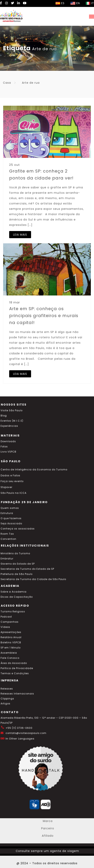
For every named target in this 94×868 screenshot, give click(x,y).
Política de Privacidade (17, 668)
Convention (8, 539)
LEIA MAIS (20, 235)
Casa (7, 83)
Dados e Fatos (10, 476)
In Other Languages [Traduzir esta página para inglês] (20, 739)
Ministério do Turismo (15, 553)
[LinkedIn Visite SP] (19, 3)
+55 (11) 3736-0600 (19, 728)
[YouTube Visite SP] (25, 3)
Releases (7, 689)
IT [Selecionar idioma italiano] (90, 3)
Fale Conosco (10, 658)
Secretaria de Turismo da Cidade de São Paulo (33, 579)
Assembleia (9, 653)
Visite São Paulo (12, 411)
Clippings (7, 699)
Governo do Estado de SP (18, 564)
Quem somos (10, 508)
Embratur (7, 559)
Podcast (6, 617)
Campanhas (10, 622)
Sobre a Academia (14, 592)
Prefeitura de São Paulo (17, 574)
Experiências (9, 426)
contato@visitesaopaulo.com (26, 733)
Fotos (4, 447)
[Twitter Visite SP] (13, 3)
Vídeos (5, 627)
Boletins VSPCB (11, 643)
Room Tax (7, 534)
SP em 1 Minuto (11, 648)
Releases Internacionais (17, 694)
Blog (4, 416)
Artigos (5, 704)
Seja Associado (11, 524)
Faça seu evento (12, 481)
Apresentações (11, 632)
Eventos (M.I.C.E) (12, 421)
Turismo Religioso (13, 612)
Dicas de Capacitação (17, 597)
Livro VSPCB (8, 452)
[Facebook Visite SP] (1, 3)
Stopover (6, 487)
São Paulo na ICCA (14, 493)
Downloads (8, 441)
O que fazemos (11, 518)
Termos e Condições (15, 673)
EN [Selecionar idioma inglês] (75, 3)
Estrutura (7, 513)
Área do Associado (14, 663)
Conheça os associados (18, 529)
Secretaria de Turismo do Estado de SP (27, 569)
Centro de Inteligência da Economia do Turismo (34, 470)
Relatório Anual (11, 637)
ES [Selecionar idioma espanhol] (60, 3)
